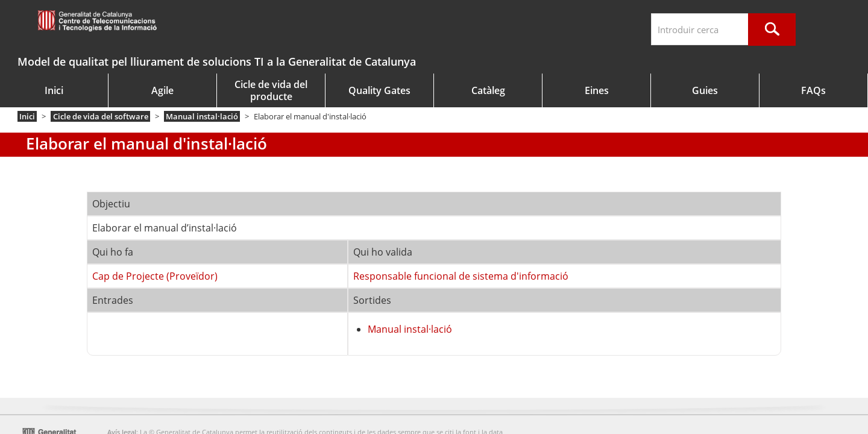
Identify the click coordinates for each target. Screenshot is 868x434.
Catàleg (488, 90)
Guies (705, 90)
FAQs (813, 90)
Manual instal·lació (202, 116)
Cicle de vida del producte (271, 90)
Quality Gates (379, 90)
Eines (597, 90)
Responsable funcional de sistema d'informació (461, 276)
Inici (54, 90)
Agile (162, 90)
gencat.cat (146, 23)
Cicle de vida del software (101, 116)
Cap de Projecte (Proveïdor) (155, 276)
